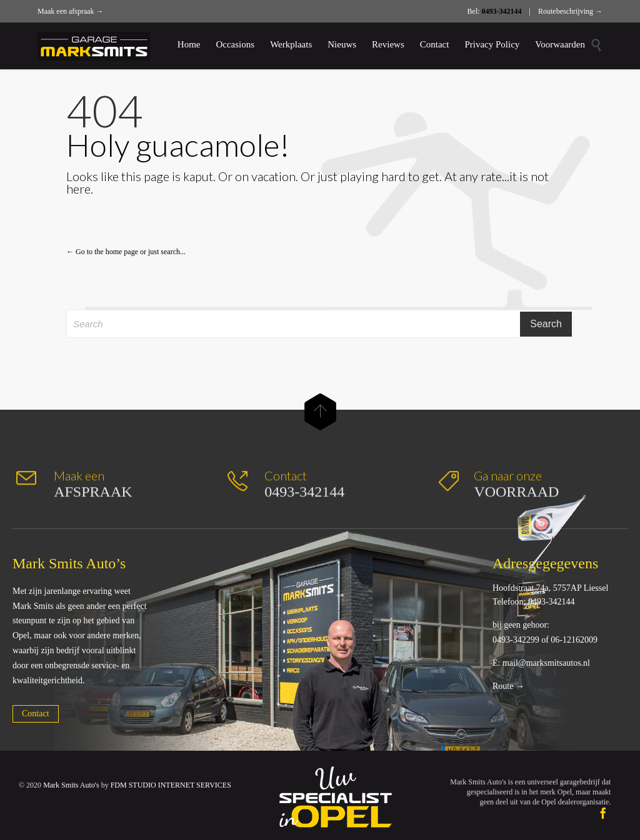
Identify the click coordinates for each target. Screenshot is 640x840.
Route (503, 686)
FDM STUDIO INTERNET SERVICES (171, 785)
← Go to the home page (102, 252)
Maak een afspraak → (71, 11)
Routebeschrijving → (570, 11)
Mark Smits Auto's (71, 785)
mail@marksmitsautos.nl (546, 663)
